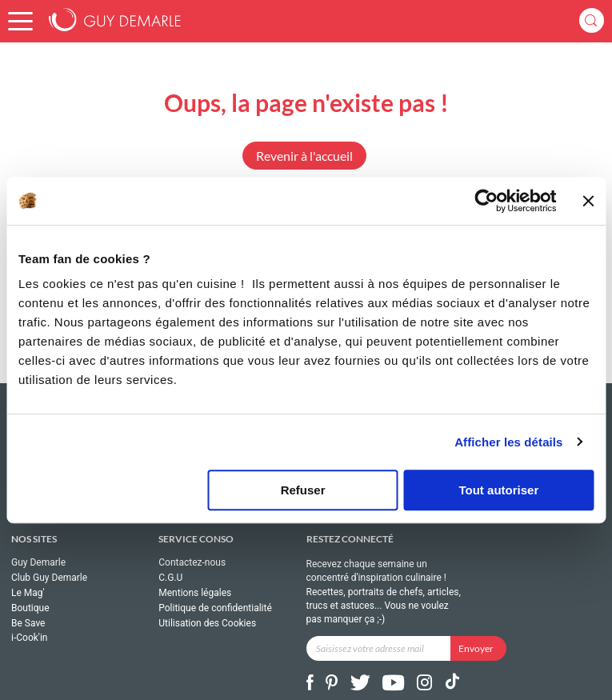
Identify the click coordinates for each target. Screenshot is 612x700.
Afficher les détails (508, 442)
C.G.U (170, 578)
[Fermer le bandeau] (588, 201)
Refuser (303, 490)
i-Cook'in (29, 638)
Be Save (28, 623)
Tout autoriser (499, 490)
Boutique (30, 608)
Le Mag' (28, 593)
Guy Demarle (38, 563)
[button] (20, 21)
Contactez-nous (192, 563)
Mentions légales (195, 593)
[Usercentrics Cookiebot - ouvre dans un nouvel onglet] (487, 201)
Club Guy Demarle (49, 578)
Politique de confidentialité (215, 608)
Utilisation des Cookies (207, 623)
